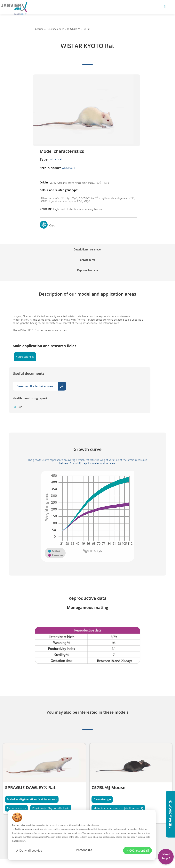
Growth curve (87, 260)
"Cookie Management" (37, 837)
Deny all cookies (29, 851)
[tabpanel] (44, 779)
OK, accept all (137, 851)
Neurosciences (55, 29)
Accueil (39, 29)
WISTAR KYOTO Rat (79, 29)
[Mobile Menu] (165, 7)
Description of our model (88, 249)
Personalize (84, 850)
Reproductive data (87, 270)
